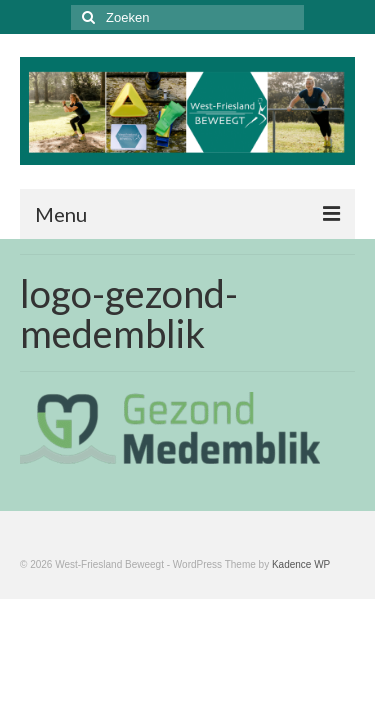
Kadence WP (301, 564)
